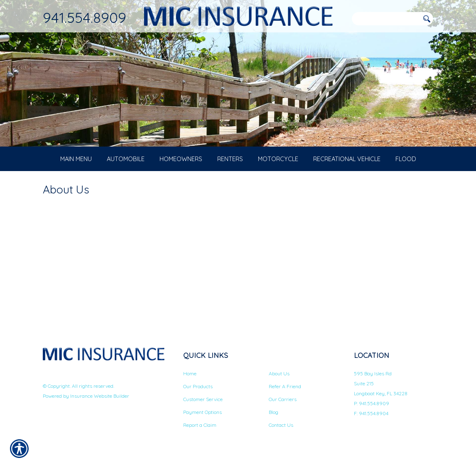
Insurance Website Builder (100, 401)
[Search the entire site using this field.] (385, 19)
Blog (274, 418)
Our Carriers (283, 405)
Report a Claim (200, 431)
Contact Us (281, 431)
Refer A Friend (285, 392)
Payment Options (202, 418)
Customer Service (203, 405)
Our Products (198, 392)
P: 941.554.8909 (372, 409)
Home (190, 379)
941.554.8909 (85, 17)
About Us (279, 379)
